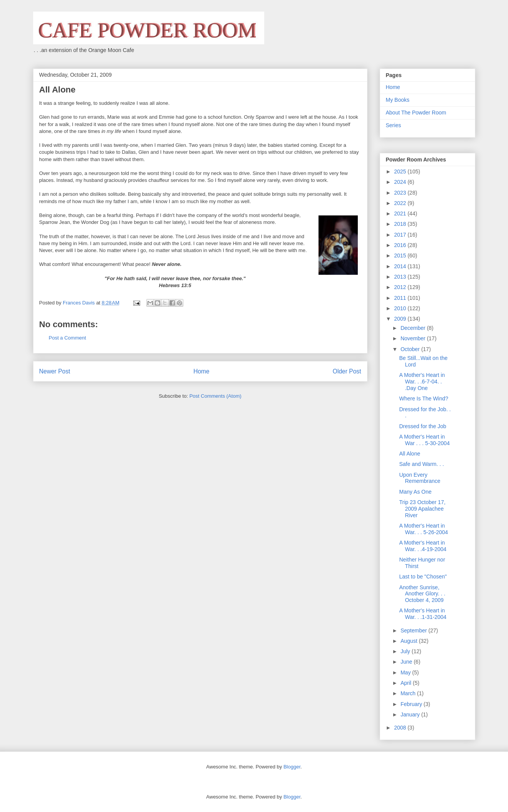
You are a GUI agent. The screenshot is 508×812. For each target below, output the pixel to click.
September (414, 630)
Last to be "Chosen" (423, 577)
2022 (401, 203)
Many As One (415, 492)
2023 (401, 193)
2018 (401, 224)
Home (201, 371)
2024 (401, 182)
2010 (401, 308)
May (406, 672)
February (412, 704)
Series (394, 125)
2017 (401, 235)
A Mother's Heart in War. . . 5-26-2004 (423, 529)
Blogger (292, 767)
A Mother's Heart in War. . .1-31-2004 (423, 614)
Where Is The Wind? (423, 398)
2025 (401, 171)
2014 (401, 266)
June (407, 662)
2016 (401, 245)
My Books (398, 100)
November (414, 338)
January (411, 714)
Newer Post (55, 371)
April (407, 683)
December (414, 328)
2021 (401, 214)
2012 (401, 287)
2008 (401, 728)
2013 (401, 277)
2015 (401, 256)
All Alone (409, 454)
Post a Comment (68, 338)
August (410, 641)
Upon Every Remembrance (420, 478)
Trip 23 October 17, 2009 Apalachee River (422, 509)
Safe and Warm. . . (421, 464)
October (411, 349)
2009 (401, 319)
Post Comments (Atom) (215, 396)
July (406, 651)
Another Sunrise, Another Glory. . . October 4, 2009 (422, 594)
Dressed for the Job (422, 426)
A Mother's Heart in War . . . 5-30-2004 (424, 440)
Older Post (347, 371)
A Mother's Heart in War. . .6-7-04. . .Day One (422, 382)
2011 (401, 298)
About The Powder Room (416, 113)
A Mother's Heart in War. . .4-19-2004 (423, 546)
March (409, 693)
